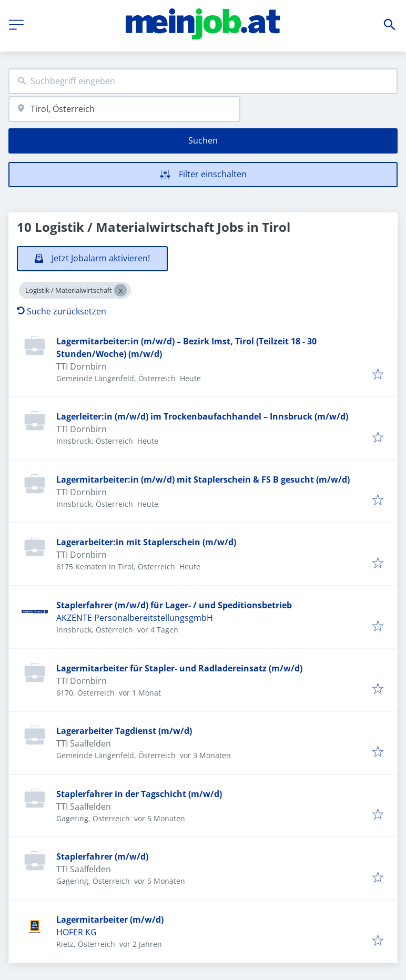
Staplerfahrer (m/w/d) (102, 856)
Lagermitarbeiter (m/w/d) (110, 920)
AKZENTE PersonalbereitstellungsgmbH (135, 618)
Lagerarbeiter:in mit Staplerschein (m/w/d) (146, 542)
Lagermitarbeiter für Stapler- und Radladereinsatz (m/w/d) (179, 668)
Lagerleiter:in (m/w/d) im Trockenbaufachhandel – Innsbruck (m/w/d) (202, 416)
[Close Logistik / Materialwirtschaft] (120, 290)
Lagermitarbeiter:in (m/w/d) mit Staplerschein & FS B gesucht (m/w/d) (203, 479)
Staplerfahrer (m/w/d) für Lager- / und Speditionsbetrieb (174, 605)
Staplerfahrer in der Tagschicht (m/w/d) (139, 794)
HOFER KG (77, 932)
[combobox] (203, 81)
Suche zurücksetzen (62, 311)
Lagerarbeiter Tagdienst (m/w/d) (124, 731)
